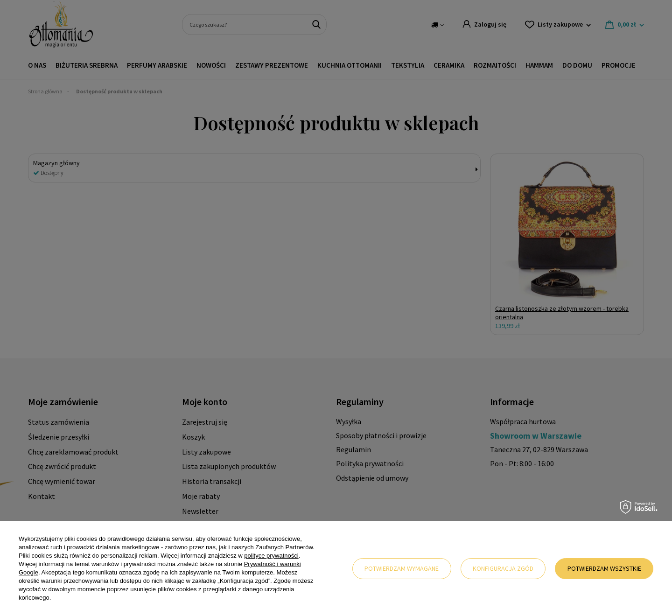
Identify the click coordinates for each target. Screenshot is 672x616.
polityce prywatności (271, 556)
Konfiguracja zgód (503, 568)
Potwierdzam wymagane (402, 568)
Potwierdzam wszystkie (604, 568)
